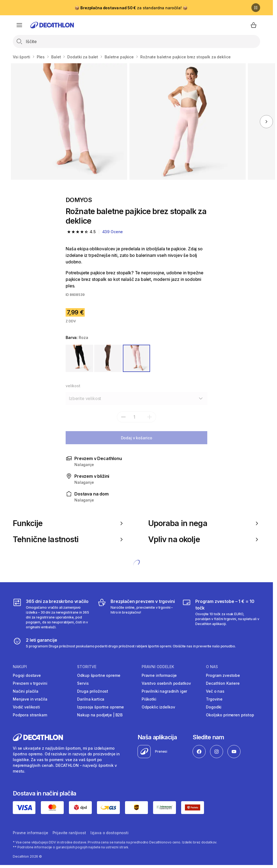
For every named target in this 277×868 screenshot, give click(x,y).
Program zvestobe (223, 675)
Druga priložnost (93, 691)
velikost (73, 386)
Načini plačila (26, 691)
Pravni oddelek (158, 667)
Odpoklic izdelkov (158, 707)
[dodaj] (150, 417)
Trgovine (214, 699)
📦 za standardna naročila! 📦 (131, 8)
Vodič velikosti (26, 707)
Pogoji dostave (27, 675)
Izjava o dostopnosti (109, 833)
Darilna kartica (91, 699)
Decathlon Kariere (223, 683)
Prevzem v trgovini (30, 683)
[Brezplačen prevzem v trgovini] (136, 614)
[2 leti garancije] (124, 643)
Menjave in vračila (30, 699)
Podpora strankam (30, 715)
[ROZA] (137, 358)
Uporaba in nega (204, 523)
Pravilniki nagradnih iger (165, 691)
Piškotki (149, 699)
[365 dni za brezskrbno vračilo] (52, 614)
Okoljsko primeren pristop (230, 715)
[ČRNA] (79, 358)
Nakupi (20, 667)
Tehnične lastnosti (69, 539)
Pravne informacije (159, 675)
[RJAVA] (108, 358)
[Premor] (256, 8)
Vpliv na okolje (204, 539)
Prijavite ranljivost (69, 833)
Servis (83, 683)
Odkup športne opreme (99, 675)
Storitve (87, 667)
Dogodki (214, 707)
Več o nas (215, 691)
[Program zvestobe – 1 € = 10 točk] (221, 614)
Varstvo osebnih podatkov (166, 683)
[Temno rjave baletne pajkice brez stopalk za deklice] (69, 121)
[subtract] (123, 417)
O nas (212, 667)
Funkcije (69, 523)
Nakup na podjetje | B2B (100, 715)
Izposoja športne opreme (101, 707)
